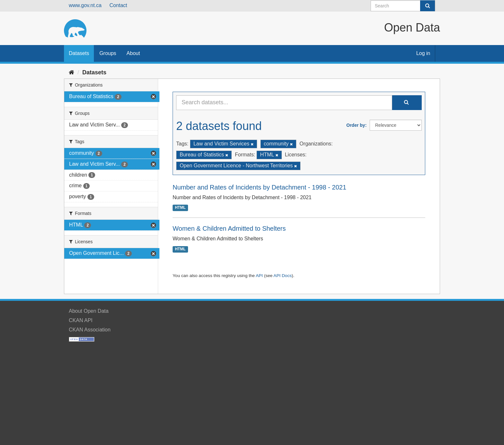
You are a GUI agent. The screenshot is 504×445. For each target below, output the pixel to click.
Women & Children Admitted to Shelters (229, 228)
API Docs (283, 276)
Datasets (79, 53)
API (259, 276)
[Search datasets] (403, 6)
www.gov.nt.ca (85, 5)
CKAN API (81, 320)
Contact (118, 5)
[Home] (72, 72)
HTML (180, 208)
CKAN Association (90, 330)
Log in (423, 53)
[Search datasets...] (284, 103)
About (133, 53)
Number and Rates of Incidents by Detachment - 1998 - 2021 (259, 187)
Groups (108, 53)
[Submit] (428, 6)
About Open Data (89, 311)
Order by (356, 125)
